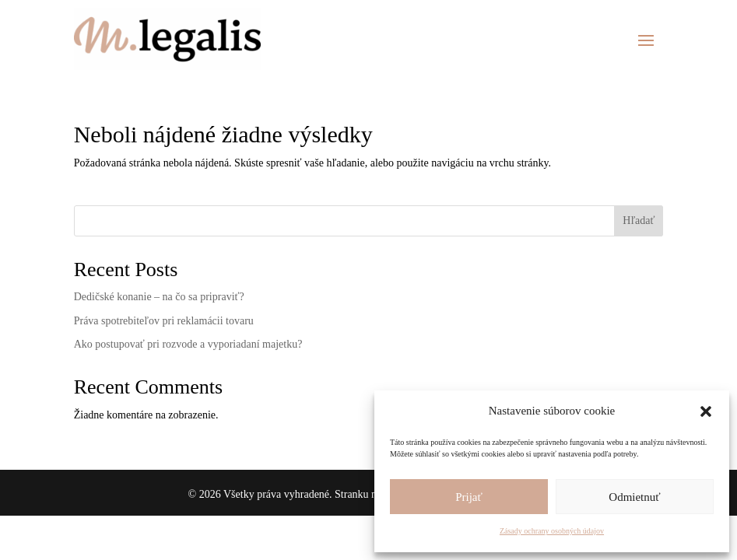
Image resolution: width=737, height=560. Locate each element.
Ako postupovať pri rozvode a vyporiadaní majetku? (188, 344)
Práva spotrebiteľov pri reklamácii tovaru (164, 321)
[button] (706, 411)
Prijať (469, 497)
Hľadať (639, 220)
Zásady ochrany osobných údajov (552, 531)
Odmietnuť (634, 497)
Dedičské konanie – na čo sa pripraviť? (159, 297)
